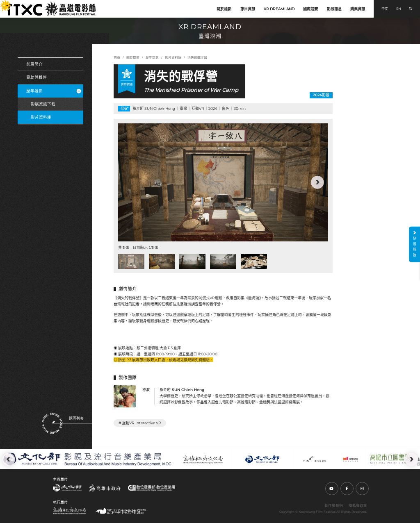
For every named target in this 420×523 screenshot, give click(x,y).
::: (2, 3)
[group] (223, 182)
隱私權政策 (358, 505)
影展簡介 (34, 64)
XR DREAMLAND (279, 9)
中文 (385, 9)
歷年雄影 (54, 91)
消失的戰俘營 (197, 57)
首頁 (117, 57)
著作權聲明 (334, 505)
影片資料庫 (41, 117)
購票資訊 (358, 9)
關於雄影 (224, 9)
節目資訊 (248, 9)
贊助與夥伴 (37, 77)
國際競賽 (310, 9)
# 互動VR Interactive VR (140, 423)
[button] (317, 182)
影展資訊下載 (43, 104)
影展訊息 (334, 9)
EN (399, 9)
